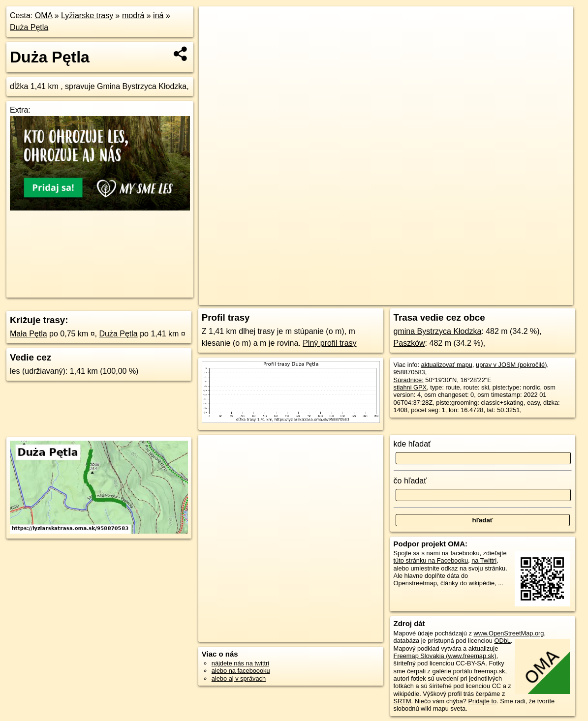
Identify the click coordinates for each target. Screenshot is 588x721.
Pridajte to (483, 701)
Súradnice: (409, 380)
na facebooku (461, 553)
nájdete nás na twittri (240, 663)
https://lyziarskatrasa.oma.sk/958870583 (519, 298)
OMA (44, 15)
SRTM (402, 701)
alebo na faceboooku (241, 671)
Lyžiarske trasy (87, 15)
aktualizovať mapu (447, 365)
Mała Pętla (29, 334)
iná (158, 15)
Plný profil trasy (329, 343)
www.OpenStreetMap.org (509, 633)
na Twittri (484, 560)
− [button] (216, 38)
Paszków (409, 343)
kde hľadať (413, 444)
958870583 (409, 372)
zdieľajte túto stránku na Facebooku (450, 557)
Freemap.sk (434, 298)
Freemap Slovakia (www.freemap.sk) (445, 656)
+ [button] (216, 23)
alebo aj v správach (239, 678)
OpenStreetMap (384, 298)
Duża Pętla (29, 27)
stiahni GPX (410, 387)
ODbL (502, 641)
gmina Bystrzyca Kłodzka (438, 331)
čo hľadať (410, 481)
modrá (133, 15)
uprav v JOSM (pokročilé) (511, 365)
